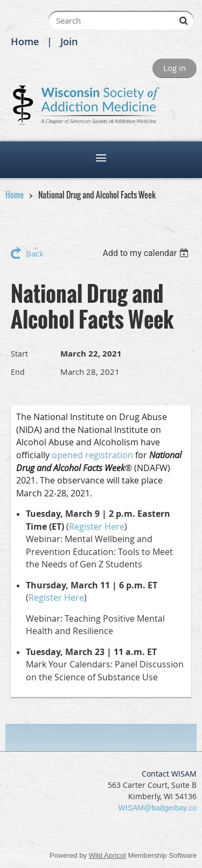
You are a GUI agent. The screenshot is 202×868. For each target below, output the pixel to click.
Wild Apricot (107, 855)
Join (69, 41)
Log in (175, 68)
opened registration (92, 455)
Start (19, 354)
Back (35, 253)
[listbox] (147, 253)
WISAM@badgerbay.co (158, 808)
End (18, 372)
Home (25, 41)
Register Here (97, 527)
